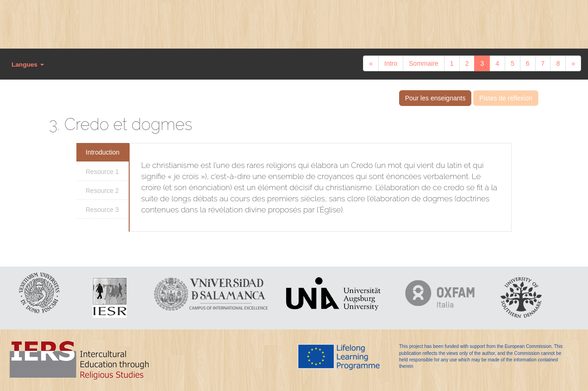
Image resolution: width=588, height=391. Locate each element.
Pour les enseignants (435, 98)
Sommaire (424, 63)
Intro (391, 63)
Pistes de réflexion (506, 98)
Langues (28, 65)
